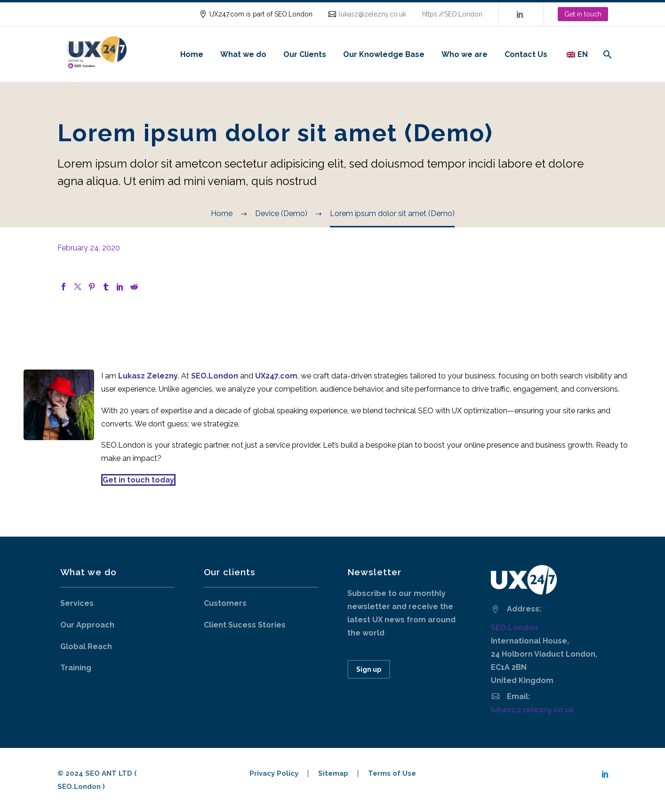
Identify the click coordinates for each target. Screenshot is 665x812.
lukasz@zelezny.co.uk (373, 14)
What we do (243, 54)
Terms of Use (392, 774)
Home (192, 54)
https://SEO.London (452, 14)
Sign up (369, 669)
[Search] (607, 54)
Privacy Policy (274, 774)
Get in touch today (138, 480)
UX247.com (276, 376)
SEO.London (514, 628)
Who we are (465, 54)
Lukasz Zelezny (148, 376)
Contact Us (526, 54)
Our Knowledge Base (384, 54)
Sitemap (333, 774)
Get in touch (583, 14)
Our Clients (305, 54)
